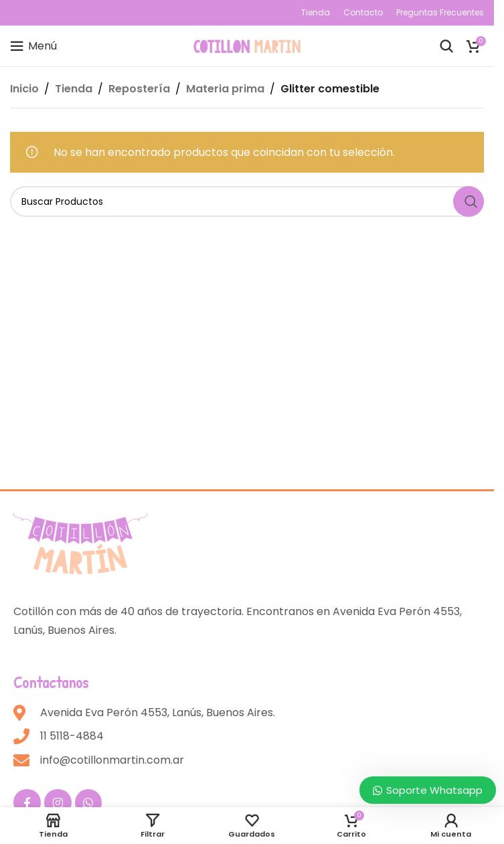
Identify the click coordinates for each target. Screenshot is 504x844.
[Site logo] (247, 45)
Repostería (139, 89)
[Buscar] (446, 46)
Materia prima (225, 89)
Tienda (74, 89)
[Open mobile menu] (33, 46)
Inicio (24, 89)
